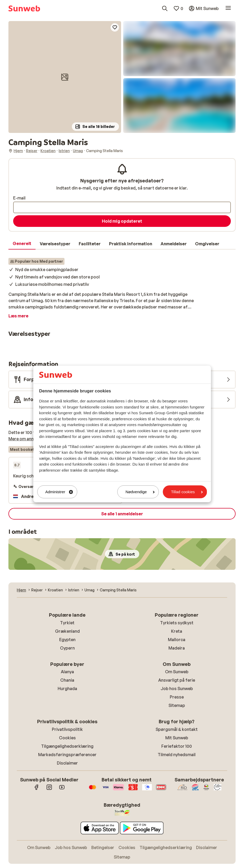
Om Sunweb (177, 672)
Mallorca (177, 640)
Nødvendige (140, 492)
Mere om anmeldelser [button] (30, 439)
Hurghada (67, 689)
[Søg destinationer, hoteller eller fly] (165, 8)
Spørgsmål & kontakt (177, 729)
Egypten (67, 640)
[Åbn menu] (228, 8)
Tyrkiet (67, 623)
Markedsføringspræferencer (67, 755)
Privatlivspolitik (67, 729)
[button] (65, 77)
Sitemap (177, 705)
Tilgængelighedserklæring (67, 746)
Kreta (177, 631)
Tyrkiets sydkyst (177, 623)
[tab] (22, 244)
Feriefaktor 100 (177, 746)
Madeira (177, 648)
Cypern (67, 648)
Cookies (67, 738)
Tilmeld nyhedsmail (177, 755)
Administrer (59, 492)
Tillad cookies (187, 492)
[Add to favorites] (115, 27)
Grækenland (67, 631)
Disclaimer (67, 763)
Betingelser (103, 847)
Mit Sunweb (177, 738)
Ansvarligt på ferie (177, 680)
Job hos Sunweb (177, 689)
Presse (177, 697)
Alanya (67, 672)
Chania (67, 680)
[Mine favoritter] (178, 8)
